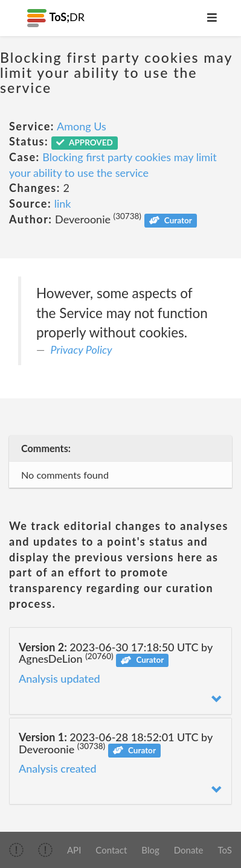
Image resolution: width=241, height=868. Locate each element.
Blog (150, 850)
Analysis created (58, 768)
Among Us (82, 126)
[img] (16, 850)
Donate (189, 850)
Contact (111, 850)
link (63, 203)
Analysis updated (59, 678)
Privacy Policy (82, 349)
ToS (225, 850)
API (74, 850)
